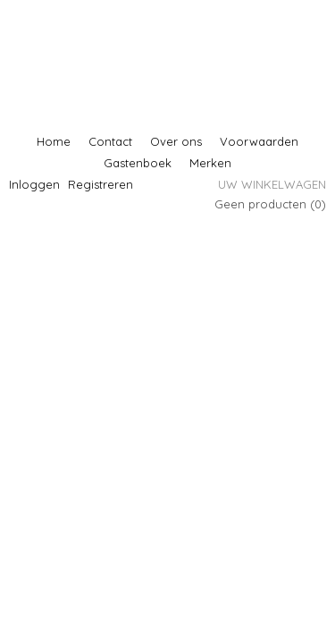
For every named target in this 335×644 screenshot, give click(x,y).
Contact (110, 141)
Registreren (100, 184)
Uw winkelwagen (272, 184)
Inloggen (34, 184)
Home (54, 141)
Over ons (176, 141)
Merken (210, 163)
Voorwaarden (259, 141)
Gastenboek (138, 163)
